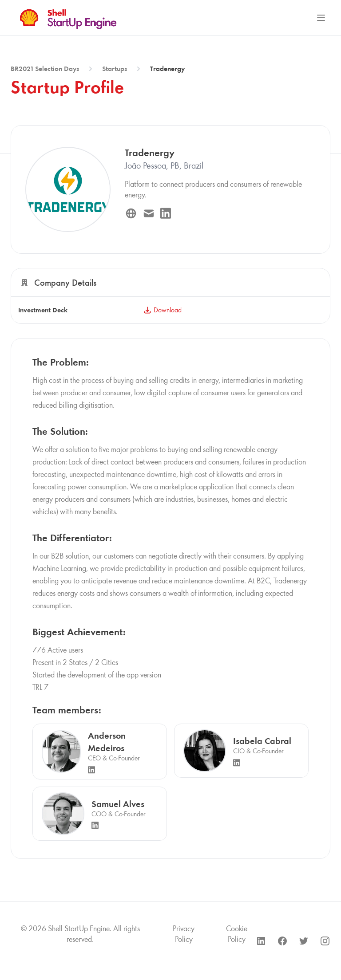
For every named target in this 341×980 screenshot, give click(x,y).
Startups (115, 69)
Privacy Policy (184, 934)
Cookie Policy (237, 934)
